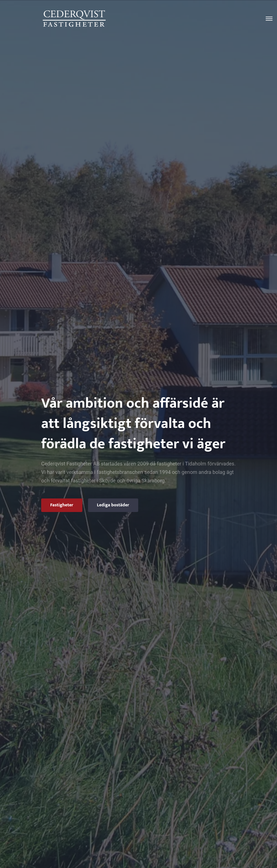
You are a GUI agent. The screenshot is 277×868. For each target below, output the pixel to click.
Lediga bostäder (113, 505)
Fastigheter (62, 505)
